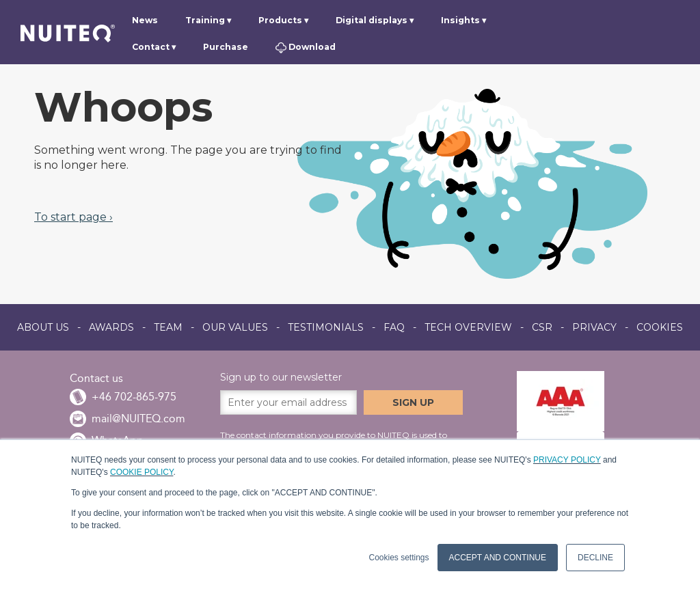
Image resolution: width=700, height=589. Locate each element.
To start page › (73, 217)
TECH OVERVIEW (468, 327)
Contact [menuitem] (151, 47)
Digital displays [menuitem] (372, 20)
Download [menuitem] (305, 47)
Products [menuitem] (280, 20)
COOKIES (660, 327)
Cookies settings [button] (399, 558)
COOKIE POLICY (142, 472)
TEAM (168, 327)
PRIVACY (594, 327)
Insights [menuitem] (460, 20)
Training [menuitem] (205, 20)
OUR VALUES (235, 327)
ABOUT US (43, 327)
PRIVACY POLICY (567, 460)
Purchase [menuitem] (226, 47)
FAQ (394, 327)
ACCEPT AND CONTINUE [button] (498, 558)
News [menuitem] (145, 20)
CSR (542, 327)
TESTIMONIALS (326, 327)
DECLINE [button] (595, 558)
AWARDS (111, 327)
